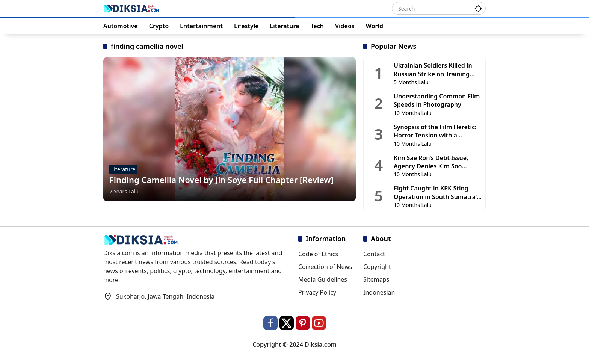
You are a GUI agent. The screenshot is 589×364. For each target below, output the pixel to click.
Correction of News (325, 267)
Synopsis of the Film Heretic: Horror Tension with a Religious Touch (435, 131)
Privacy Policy (317, 292)
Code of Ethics (318, 254)
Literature (123, 169)
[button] (478, 8)
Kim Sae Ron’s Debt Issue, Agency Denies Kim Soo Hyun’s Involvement (431, 162)
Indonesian (379, 292)
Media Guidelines (323, 279)
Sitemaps (376, 279)
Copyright (377, 267)
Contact (374, 254)
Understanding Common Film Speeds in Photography (437, 100)
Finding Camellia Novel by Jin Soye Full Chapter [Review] (221, 180)
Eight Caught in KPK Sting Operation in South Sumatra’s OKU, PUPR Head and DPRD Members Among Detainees (437, 193)
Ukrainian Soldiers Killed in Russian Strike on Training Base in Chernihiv (433, 70)
